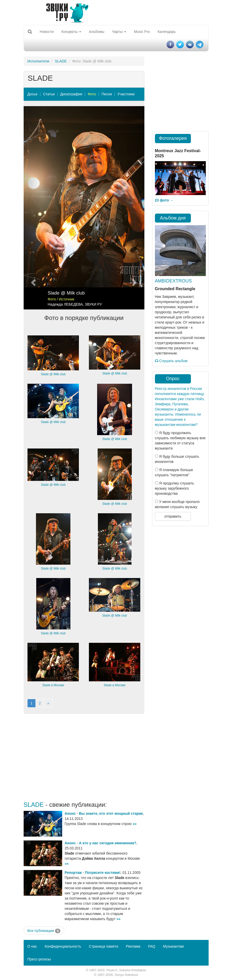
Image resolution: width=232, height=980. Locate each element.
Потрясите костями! (103, 873)
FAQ (152, 946)
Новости (47, 32)
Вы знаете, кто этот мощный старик (111, 813)
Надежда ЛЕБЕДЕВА (65, 304)
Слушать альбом (171, 361)
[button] (33, 208)
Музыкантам (173, 946)
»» (135, 824)
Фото (92, 94)
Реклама (133, 946)
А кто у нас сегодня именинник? (108, 843)
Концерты (71, 32)
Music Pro (142, 32)
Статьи (49, 94)
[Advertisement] (84, 758)
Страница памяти (104, 946)
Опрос (173, 379)
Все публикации (44, 931)
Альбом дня (173, 218)
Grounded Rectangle (175, 289)
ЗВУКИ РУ (93, 304)
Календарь (167, 32)
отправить (173, 516)
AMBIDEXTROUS (173, 281)
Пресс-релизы (39, 959)
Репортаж (73, 873)
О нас (32, 946)
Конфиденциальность (63, 946)
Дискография (71, 94)
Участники (126, 94)
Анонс (70, 813)
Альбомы (97, 32)
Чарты (119, 32)
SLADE (61, 61)
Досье (33, 94)
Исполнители (38, 61)
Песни (107, 94)
